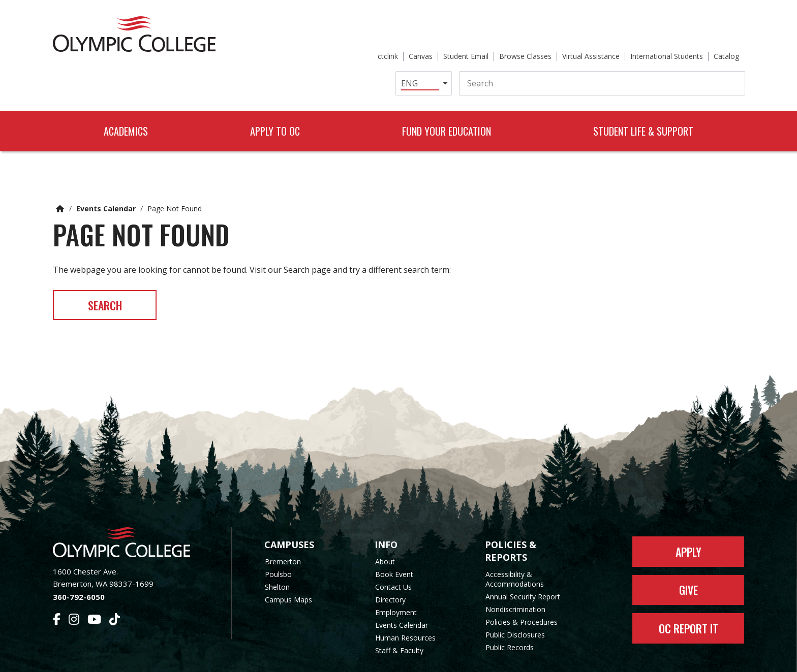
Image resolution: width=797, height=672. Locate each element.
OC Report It (688, 595)
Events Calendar (106, 174)
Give (688, 556)
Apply (688, 518)
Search (105, 271)
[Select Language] (403, 48)
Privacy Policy (480, 658)
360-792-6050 (79, 563)
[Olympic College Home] (132, 508)
